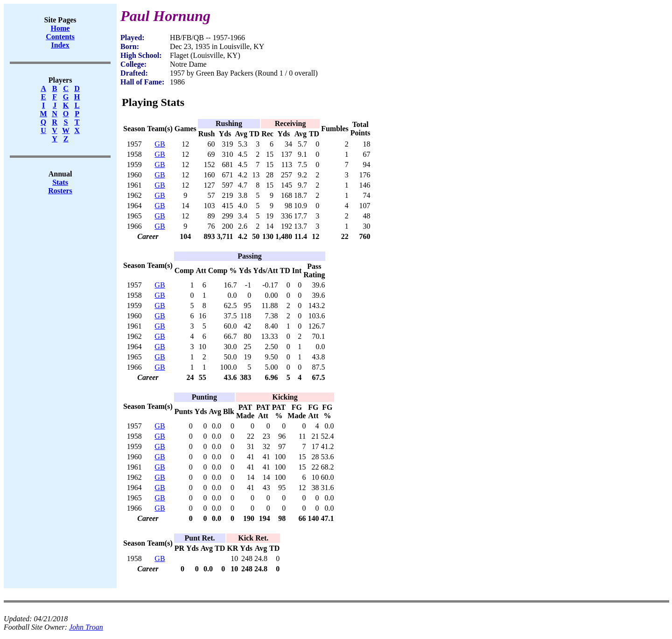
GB (160, 144)
